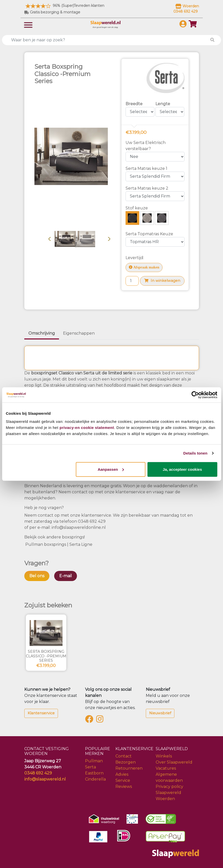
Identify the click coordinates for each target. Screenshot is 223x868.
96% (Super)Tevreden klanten (64, 6)
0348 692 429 (92, 521)
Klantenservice (41, 713)
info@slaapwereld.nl (45, 779)
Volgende (109, 239)
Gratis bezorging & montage (52, 12)
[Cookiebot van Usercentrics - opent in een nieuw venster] (195, 395)
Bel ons (37, 576)
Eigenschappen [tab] (79, 333)
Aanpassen (111, 469)
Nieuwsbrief (160, 713)
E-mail (66, 576)
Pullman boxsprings (46, 544)
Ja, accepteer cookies (182, 469)
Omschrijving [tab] (42, 333)
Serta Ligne (81, 544)
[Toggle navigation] (28, 24)
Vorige (50, 239)
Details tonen (195, 453)
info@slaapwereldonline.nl (79, 527)
